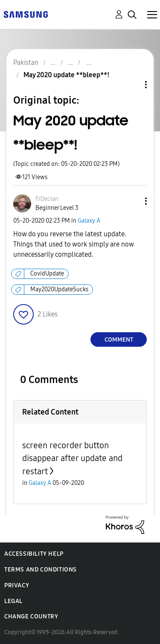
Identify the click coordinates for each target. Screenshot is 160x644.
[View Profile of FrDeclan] (47, 199)
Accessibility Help (34, 554)
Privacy (17, 585)
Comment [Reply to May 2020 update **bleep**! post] (119, 340)
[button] (132, 201)
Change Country (31, 616)
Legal (13, 601)
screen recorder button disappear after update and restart (72, 458)
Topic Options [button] (131, 85)
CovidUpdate (47, 274)
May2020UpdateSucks (59, 289)
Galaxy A (89, 221)
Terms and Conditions (41, 570)
